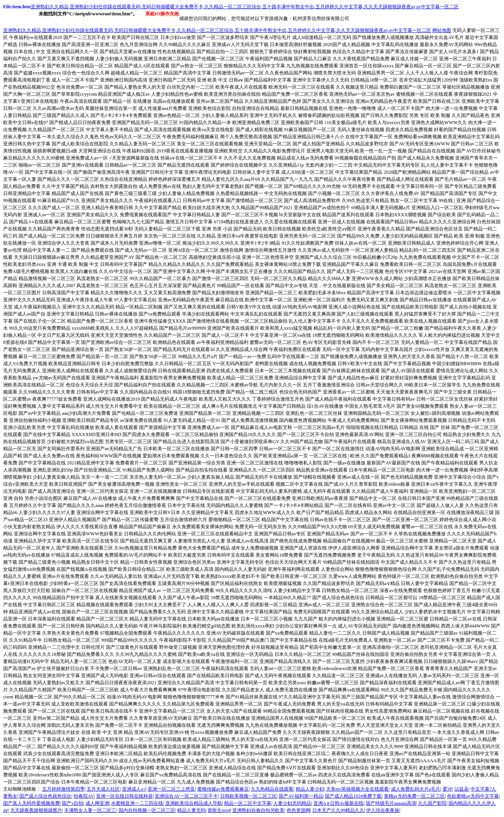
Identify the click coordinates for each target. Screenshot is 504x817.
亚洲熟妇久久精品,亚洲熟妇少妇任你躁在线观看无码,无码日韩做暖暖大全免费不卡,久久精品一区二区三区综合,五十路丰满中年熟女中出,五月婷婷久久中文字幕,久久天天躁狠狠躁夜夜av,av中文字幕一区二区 (245, 7)
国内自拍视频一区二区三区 (147, 810)
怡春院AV (84, 796)
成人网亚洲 (97, 803)
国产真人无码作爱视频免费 (31, 803)
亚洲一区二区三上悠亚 (171, 789)
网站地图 (442, 30)
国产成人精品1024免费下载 (353, 796)
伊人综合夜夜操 (383, 810)
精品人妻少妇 (310, 789)
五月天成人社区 (103, 789)
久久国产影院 (432, 803)
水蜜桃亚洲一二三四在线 (137, 803)
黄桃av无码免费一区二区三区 (414, 796)
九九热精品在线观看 (272, 789)
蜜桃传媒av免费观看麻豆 (223, 789)
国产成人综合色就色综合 (45, 796)
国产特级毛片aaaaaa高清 (391, 803)
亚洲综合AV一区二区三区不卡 (186, 796)
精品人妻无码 (191, 810)
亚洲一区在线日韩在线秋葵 (124, 796)
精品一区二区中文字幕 (248, 803)
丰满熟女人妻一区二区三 (90, 810)
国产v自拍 (72, 803)
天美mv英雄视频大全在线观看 (357, 789)
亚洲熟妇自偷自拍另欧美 (258, 810)
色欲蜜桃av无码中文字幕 (473, 796)
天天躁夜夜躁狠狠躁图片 (36, 810)
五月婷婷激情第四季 (63, 789)
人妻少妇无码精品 (292, 803)
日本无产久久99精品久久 (338, 810)
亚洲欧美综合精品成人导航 (194, 803)
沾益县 (461, 789)
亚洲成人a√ (134, 789)
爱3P (447, 789)
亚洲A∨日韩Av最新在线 (338, 803)
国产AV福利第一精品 (301, 796)
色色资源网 (298, 810)
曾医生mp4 (219, 810)
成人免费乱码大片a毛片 (416, 789)
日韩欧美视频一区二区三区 (248, 796)
